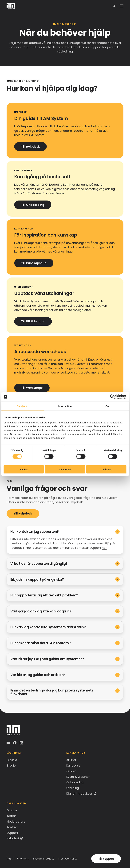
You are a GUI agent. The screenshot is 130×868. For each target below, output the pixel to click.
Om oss (12, 810)
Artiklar (71, 760)
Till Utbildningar (33, 321)
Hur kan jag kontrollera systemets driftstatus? (48, 627)
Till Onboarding (33, 205)
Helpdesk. (76, 502)
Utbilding (73, 788)
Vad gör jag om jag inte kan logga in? (41, 611)
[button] (114, 6)
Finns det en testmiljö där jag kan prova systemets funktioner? (52, 692)
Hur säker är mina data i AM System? (41, 643)
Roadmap (23, 858)
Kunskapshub (76, 753)
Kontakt (12, 827)
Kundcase (73, 766)
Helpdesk (13, 838)
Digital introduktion (80, 794)
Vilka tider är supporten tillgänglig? (39, 564)
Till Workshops (32, 388)
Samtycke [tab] (22, 406)
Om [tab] (108, 406)
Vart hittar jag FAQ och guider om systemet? (47, 659)
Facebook (15, 743)
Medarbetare (16, 822)
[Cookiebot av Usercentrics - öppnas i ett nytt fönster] (112, 397)
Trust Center (66, 859)
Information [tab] (65, 406)
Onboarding (75, 782)
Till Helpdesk (30, 147)
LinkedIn (22, 743)
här (104, 548)
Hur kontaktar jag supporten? (35, 532)
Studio (11, 766)
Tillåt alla (106, 469)
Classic (12, 760)
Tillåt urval (65, 469)
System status (42, 859)
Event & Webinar (78, 777)
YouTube (9, 743)
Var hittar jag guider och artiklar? (38, 675)
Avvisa (24, 469)
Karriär (11, 816)
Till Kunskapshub (34, 263)
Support (12, 833)
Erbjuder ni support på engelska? (37, 579)
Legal (10, 858)
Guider (71, 771)
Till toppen (106, 859)
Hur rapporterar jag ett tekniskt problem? (44, 595)
